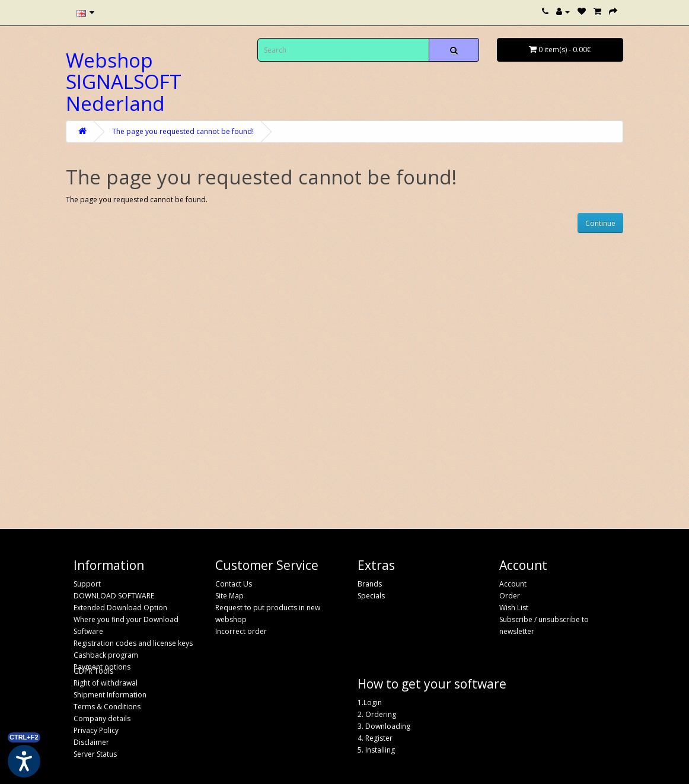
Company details (102, 718)
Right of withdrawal (106, 683)
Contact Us (234, 584)
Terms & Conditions (107, 707)
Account (513, 584)
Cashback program (106, 655)
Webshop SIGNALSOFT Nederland (124, 82)
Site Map (229, 596)
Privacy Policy (96, 730)
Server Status (95, 754)
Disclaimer (91, 742)
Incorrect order (241, 631)
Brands (370, 584)
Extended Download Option (120, 608)
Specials (371, 596)
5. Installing (376, 750)
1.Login (370, 702)
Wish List (514, 608)
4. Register (375, 738)
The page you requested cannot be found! (183, 131)
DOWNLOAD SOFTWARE (114, 596)
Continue (600, 223)
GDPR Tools (93, 671)
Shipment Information (110, 695)
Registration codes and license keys (133, 643)
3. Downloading (384, 726)
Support (87, 584)
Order (510, 596)
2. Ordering (377, 714)
